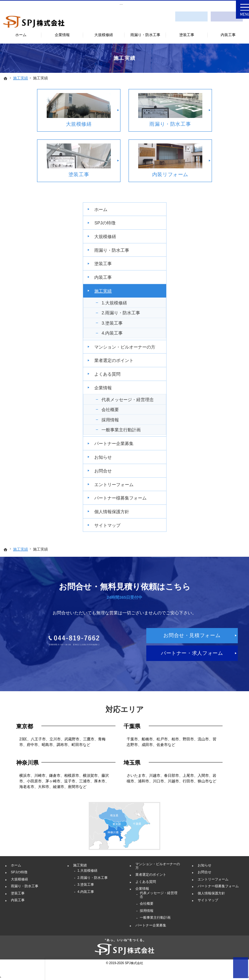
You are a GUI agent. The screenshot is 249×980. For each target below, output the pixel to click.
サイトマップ (217, 452)
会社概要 (220, 315)
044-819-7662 (125, 577)
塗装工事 (213, 147)
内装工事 (213, 161)
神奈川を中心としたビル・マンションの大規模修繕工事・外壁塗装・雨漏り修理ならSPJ (71, 3)
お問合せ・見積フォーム (191, 15)
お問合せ (213, 387)
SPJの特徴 (215, 106)
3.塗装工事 (222, 212)
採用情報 (220, 325)
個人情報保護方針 (222, 439)
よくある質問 (217, 274)
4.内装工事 (222, 222)
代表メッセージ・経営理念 (224, 302)
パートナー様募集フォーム (222, 423)
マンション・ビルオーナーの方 (222, 239)
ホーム (211, 93)
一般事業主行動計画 (227, 338)
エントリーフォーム (222, 403)
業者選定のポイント (222, 258)
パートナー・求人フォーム (125, 625)
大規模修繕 (215, 120)
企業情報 (213, 288)
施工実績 (213, 175)
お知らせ (213, 373)
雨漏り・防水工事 (222, 134)
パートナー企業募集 (222, 357)
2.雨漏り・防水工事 (226, 199)
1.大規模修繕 (224, 186)
